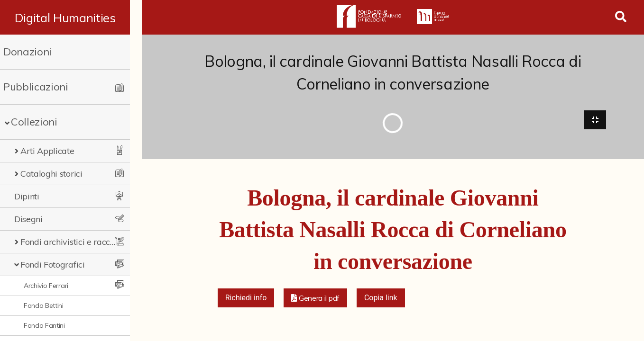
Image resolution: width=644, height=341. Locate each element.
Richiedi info (246, 299)
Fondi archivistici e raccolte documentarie (74, 242)
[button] (315, 299)
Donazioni (28, 52)
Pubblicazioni (36, 87)
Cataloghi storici (51, 174)
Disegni (28, 219)
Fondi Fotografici (53, 265)
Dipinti (27, 196)
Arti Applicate (47, 151)
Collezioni (34, 122)
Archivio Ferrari (46, 286)
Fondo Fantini (44, 325)
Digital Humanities (71, 18)
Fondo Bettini (44, 305)
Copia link (381, 299)
